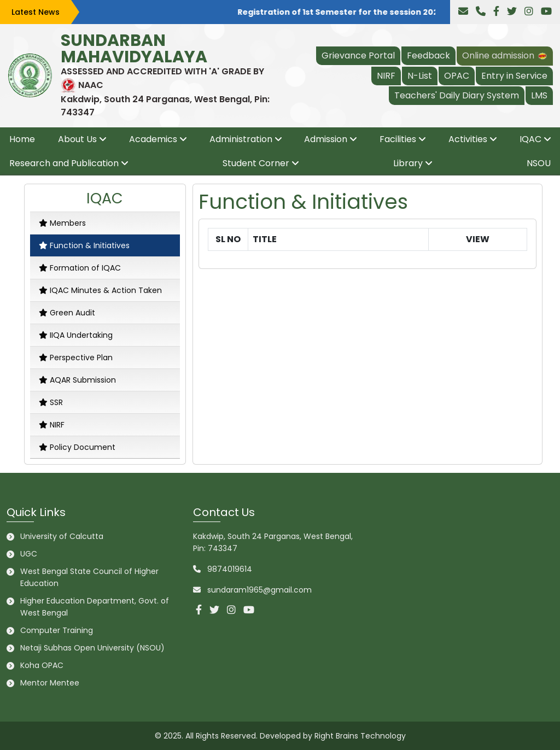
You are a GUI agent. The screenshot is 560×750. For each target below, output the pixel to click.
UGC (29, 554)
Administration (241, 139)
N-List (420, 76)
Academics (153, 139)
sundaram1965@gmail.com (259, 590)
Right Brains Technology (360, 736)
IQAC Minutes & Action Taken (100, 290)
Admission (326, 139)
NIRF (386, 76)
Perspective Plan (76, 358)
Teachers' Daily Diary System (457, 95)
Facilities (398, 139)
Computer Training (57, 630)
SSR (51, 402)
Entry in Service (514, 76)
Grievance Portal (358, 55)
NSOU (539, 163)
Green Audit (67, 313)
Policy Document (77, 447)
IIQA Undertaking (76, 335)
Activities (468, 139)
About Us (77, 139)
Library (408, 163)
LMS (539, 95)
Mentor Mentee (50, 683)
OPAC (457, 76)
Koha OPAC (42, 665)
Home (22, 139)
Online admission (505, 55)
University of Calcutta (62, 536)
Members (62, 223)
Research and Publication (64, 163)
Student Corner (256, 163)
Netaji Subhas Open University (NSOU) (92, 648)
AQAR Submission (77, 380)
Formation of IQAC (80, 268)
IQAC (530, 139)
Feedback (428, 55)
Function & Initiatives (84, 245)
